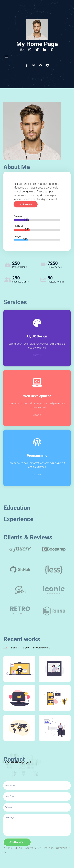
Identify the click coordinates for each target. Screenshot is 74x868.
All (5, 648)
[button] (6, 57)
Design (15, 648)
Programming (42, 648)
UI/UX (26, 648)
